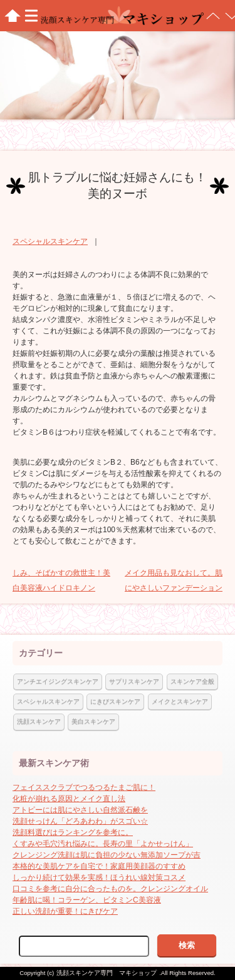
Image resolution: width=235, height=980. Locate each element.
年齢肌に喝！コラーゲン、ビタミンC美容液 (87, 900)
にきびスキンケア (115, 701)
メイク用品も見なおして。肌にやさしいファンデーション (174, 580)
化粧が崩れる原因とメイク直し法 (69, 799)
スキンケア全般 (192, 681)
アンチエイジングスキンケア (58, 681)
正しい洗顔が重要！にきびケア (65, 911)
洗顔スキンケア (39, 721)
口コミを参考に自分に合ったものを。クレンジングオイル (110, 889)
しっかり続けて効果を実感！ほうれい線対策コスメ (99, 877)
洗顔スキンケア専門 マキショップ (107, 973)
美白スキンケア (93, 721)
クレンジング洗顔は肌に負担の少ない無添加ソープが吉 (107, 855)
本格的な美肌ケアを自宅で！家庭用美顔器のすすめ (99, 866)
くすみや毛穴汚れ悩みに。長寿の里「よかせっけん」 (103, 844)
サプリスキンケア (134, 681)
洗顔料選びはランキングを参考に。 (73, 832)
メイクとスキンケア (180, 701)
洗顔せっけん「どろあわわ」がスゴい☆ (80, 821)
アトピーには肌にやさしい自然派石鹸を (80, 810)
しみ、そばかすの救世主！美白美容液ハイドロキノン (61, 580)
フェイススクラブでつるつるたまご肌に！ (84, 787)
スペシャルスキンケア (50, 241)
